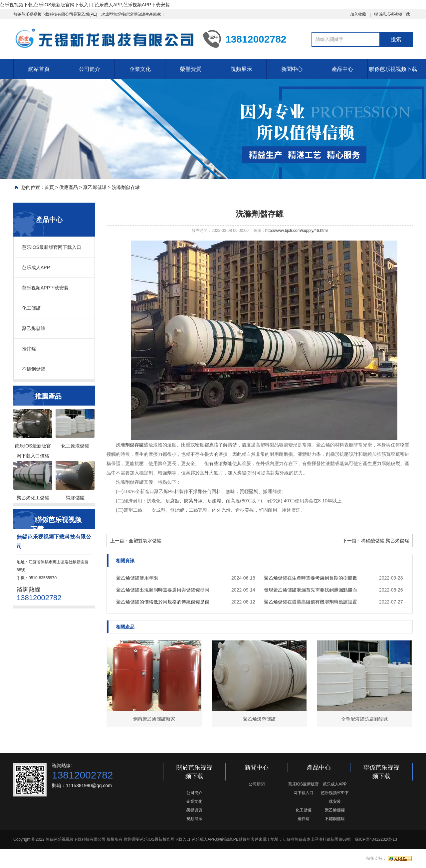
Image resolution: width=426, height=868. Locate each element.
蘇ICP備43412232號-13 (376, 839)
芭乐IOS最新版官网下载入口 (52, 247)
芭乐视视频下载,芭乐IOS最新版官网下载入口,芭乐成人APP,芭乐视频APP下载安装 (85, 5)
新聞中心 (292, 69)
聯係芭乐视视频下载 (392, 14)
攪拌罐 (29, 349)
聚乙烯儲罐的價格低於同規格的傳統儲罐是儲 (163, 602)
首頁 (49, 187)
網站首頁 (39, 69)
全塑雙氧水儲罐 (145, 541)
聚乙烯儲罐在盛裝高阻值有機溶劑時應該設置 (311, 602)
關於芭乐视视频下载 (194, 772)
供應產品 (69, 187)
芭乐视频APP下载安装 (45, 288)
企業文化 (140, 69)
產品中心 (342, 69)
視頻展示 (241, 69)
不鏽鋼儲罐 (34, 369)
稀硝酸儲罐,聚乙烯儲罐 (385, 541)
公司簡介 (90, 69)
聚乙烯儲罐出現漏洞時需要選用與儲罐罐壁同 (163, 590)
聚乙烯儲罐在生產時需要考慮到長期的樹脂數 (311, 578)
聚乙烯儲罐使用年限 (137, 578)
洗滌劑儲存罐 (126, 187)
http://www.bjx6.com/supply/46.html (296, 231)
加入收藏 (358, 14)
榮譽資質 (191, 69)
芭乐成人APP (36, 267)
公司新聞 (257, 784)
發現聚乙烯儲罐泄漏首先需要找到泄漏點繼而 (311, 590)
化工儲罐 (31, 308)
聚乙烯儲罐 (95, 187)
